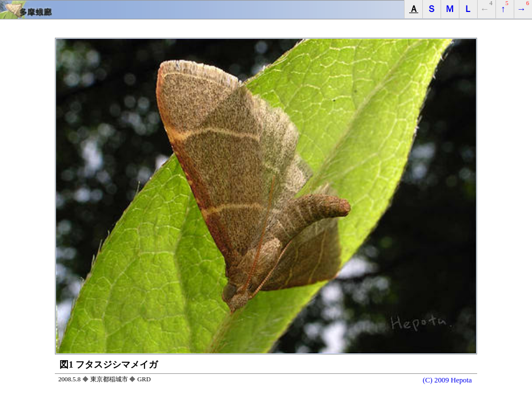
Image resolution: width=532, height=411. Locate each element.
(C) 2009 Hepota (447, 380)
